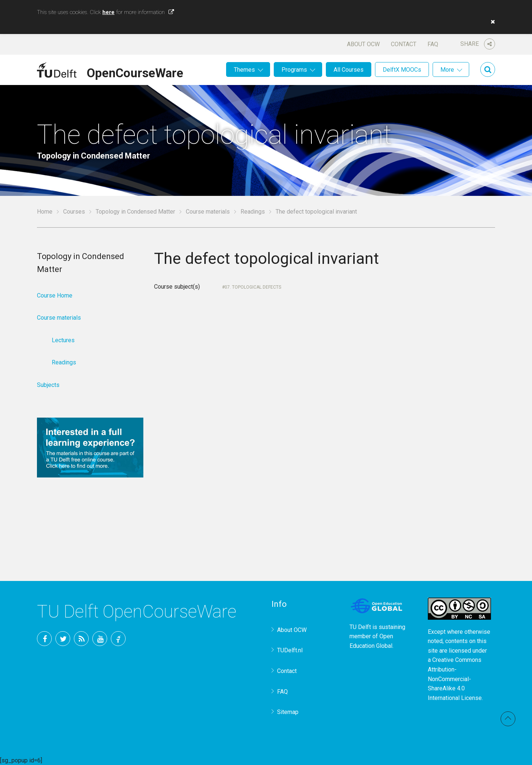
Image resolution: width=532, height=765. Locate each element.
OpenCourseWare (135, 72)
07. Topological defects (253, 287)
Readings (253, 212)
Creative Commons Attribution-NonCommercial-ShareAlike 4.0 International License (455, 679)
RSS (81, 639)
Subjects (48, 385)
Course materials (208, 212)
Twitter (63, 639)
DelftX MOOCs (402, 70)
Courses (74, 212)
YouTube (100, 639)
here (108, 12)
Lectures (63, 340)
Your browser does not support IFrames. (285, 417)
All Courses (349, 70)
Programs (294, 70)
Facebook (44, 639)
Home (45, 212)
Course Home (55, 295)
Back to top (508, 719)
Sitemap (288, 712)
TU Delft (118, 639)
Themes (244, 70)
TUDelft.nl (290, 650)
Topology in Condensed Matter (135, 212)
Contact (404, 44)
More (447, 70)
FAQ (433, 44)
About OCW (363, 44)
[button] (491, 22)
